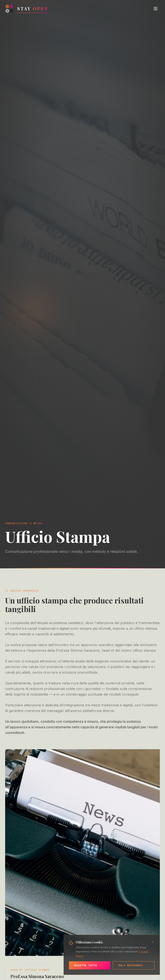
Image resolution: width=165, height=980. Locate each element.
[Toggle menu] (156, 9)
